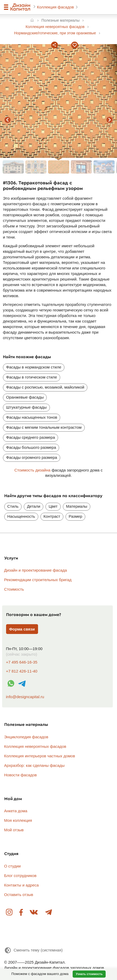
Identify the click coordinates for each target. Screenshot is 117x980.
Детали (34, 506)
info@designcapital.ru (25, 697)
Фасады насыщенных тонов (32, 417)
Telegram (48, 913)
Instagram (10, 913)
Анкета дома (16, 811)
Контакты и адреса (22, 885)
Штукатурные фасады (26, 407)
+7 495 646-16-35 (22, 662)
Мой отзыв (14, 830)
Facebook (21, 913)
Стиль (13, 506)
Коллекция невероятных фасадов (35, 746)
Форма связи (22, 629)
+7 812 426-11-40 (22, 671)
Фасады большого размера (31, 447)
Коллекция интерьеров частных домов (40, 756)
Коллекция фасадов (56, 7)
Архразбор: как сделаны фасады (34, 765)
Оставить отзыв (19, 895)
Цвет (53, 506)
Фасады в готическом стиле (32, 377)
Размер (76, 516)
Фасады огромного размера (32, 457)
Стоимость (14, 589)
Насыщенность (21, 516)
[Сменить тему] (34, 950)
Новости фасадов (21, 775)
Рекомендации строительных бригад (38, 580)
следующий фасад (109, 120)
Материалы (77, 506)
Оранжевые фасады (25, 397)
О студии (13, 866)
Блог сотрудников (20, 876)
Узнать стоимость (89, 974)
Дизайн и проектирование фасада (36, 570)
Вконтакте (34, 913)
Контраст (52, 516)
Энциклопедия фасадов (26, 737)
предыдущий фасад (8, 120)
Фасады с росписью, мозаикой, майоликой (45, 387)
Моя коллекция (18, 820)
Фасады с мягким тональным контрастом (44, 427)
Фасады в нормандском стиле (34, 367)
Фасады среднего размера (31, 437)
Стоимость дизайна (32, 470)
